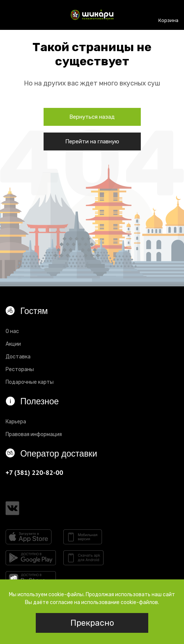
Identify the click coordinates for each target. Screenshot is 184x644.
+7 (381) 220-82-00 (34, 472)
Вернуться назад (92, 117)
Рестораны (20, 369)
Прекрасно (92, 623)
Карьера (16, 422)
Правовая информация (34, 434)
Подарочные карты (30, 382)
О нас (12, 331)
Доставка (18, 357)
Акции (13, 344)
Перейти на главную (92, 141)
